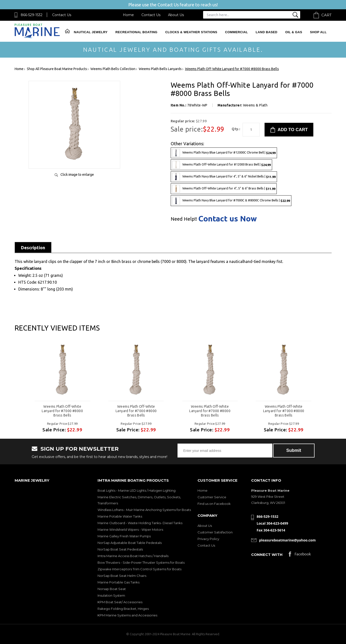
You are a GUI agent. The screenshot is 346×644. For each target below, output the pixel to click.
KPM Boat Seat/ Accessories (120, 602)
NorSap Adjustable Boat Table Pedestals (130, 543)
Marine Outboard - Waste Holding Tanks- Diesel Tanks (140, 523)
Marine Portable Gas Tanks (119, 582)
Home (128, 15)
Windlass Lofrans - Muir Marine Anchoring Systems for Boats (144, 510)
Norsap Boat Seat (112, 589)
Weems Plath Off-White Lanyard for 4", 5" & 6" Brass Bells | (224, 189)
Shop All (318, 32)
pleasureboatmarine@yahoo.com (287, 540)
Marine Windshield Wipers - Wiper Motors (130, 530)
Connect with (267, 555)
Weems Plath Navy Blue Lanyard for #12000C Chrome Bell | (224, 153)
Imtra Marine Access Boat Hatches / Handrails (133, 556)
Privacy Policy (208, 539)
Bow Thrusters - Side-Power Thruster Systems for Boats (141, 562)
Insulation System (111, 595)
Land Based (267, 32)
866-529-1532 (32, 15)
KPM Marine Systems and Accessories (127, 615)
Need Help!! (184, 219)
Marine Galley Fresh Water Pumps (124, 536)
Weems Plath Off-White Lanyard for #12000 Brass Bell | (221, 165)
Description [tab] (33, 248)
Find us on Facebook (214, 504)
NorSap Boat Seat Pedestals (120, 549)
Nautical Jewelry (91, 32)
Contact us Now (227, 218)
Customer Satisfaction (215, 532)
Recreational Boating (136, 32)
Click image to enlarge (77, 175)
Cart (326, 15)
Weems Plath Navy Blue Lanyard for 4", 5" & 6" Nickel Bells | (224, 177)
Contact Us (62, 15)
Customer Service (212, 497)
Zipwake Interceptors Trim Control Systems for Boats (139, 569)
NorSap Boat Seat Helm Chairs (122, 576)
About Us (176, 15)
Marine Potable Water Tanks (120, 516)
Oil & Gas (294, 32)
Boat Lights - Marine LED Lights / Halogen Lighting (137, 490)
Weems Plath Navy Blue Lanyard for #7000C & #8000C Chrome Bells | (231, 201)
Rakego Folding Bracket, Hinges (123, 609)
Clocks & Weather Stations (191, 32)
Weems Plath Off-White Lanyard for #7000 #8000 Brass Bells (62, 411)
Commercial (236, 32)
